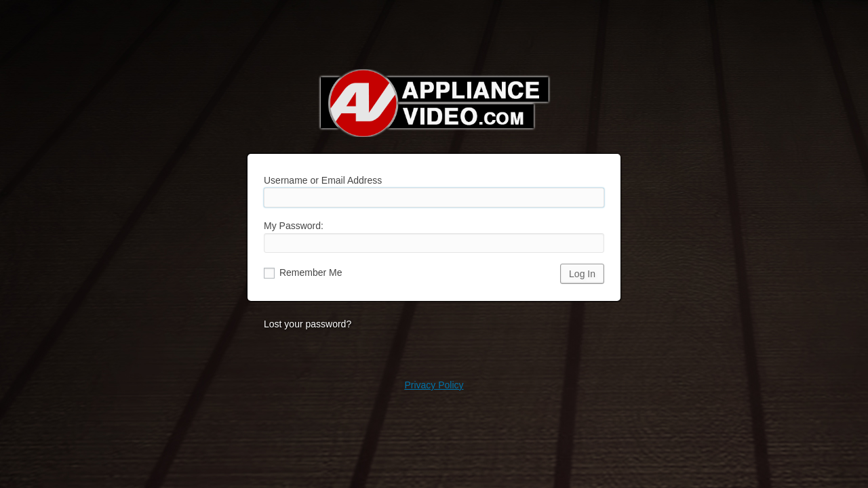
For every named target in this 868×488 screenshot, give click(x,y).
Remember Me (303, 272)
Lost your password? (308, 324)
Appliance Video (434, 103)
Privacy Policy (434, 385)
